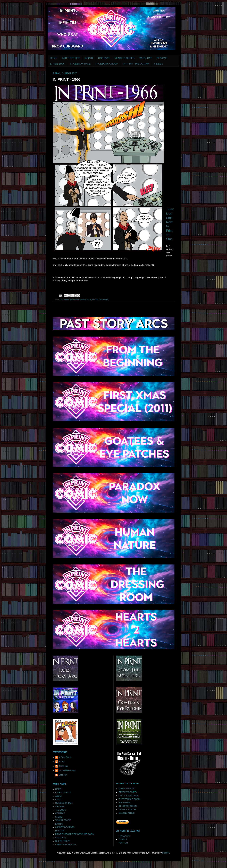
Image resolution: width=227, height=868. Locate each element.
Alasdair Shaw (85, 300)
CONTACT (104, 58)
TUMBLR (123, 839)
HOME (54, 58)
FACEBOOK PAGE (80, 64)
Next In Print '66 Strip (169, 231)
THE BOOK (61, 810)
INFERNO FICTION (128, 806)
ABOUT (89, 58)
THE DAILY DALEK (128, 810)
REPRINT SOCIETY (128, 792)
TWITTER (123, 843)
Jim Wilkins (104, 300)
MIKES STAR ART (127, 789)
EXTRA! (59, 824)
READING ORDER (124, 58)
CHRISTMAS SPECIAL (66, 845)
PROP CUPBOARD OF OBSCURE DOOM (75, 834)
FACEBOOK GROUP (107, 64)
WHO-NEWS (125, 803)
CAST (58, 800)
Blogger (166, 853)
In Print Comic (65, 757)
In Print (95, 300)
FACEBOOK (124, 836)
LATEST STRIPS (71, 58)
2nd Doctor (74, 300)
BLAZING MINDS (127, 813)
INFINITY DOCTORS (65, 827)
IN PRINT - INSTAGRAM (136, 64)
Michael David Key (67, 770)
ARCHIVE (60, 807)
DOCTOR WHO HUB (128, 796)
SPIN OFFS (61, 838)
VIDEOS (159, 64)
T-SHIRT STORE (63, 820)
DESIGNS (162, 58)
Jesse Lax (63, 766)
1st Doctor (65, 300)
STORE (59, 817)
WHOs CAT (146, 58)
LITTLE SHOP (58, 64)
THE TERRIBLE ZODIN (129, 799)
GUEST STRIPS (63, 841)
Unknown (63, 775)
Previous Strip (170, 213)
